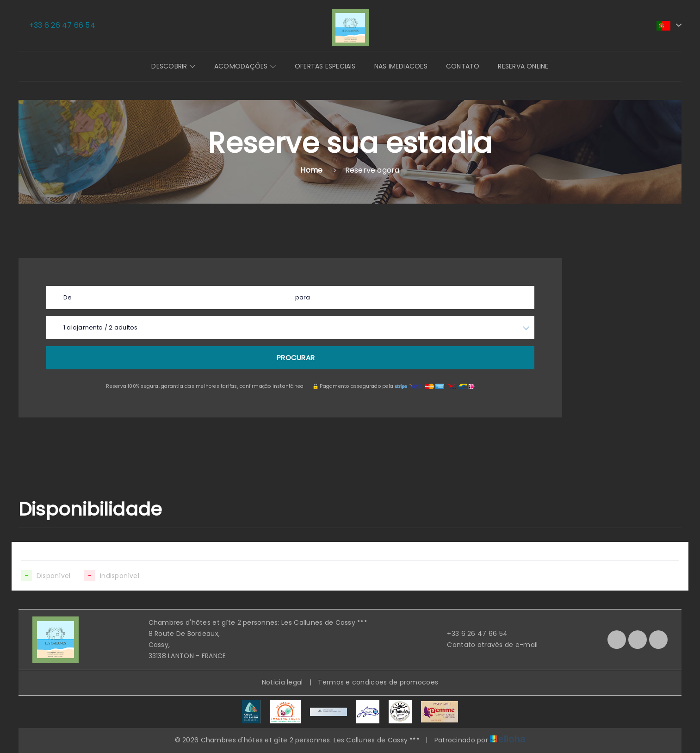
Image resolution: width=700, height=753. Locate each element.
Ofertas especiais (325, 66)
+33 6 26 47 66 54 (472, 634)
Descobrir (173, 66)
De (68, 297)
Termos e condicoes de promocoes (378, 682)
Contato (463, 66)
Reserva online (523, 66)
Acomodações (245, 66)
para (303, 297)
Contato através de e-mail (487, 645)
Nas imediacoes (401, 66)
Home (311, 170)
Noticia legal (282, 682)
